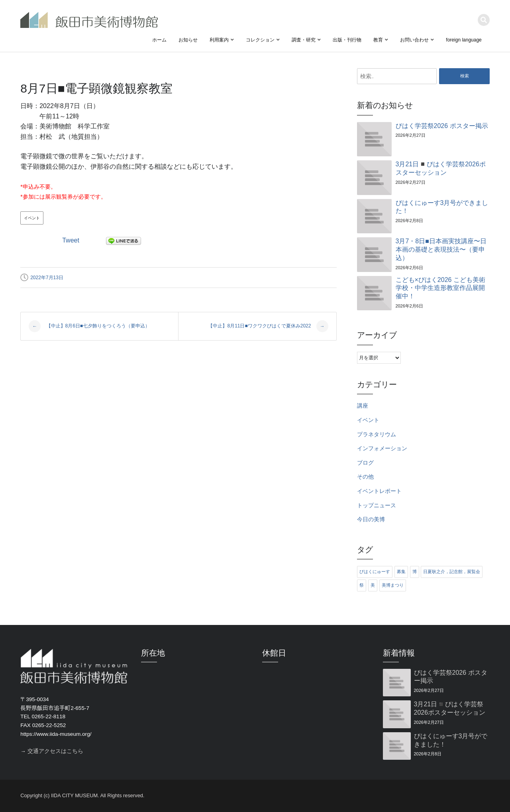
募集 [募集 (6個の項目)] (401, 572)
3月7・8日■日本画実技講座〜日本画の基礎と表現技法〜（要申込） (441, 249)
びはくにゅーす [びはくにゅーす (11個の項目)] (375, 572)
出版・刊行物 (347, 40)
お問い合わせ (414, 40)
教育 (378, 40)
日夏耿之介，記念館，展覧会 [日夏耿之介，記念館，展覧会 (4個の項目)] (452, 572)
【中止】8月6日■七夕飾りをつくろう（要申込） (89, 326)
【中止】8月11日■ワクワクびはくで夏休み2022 (268, 326)
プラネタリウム (377, 435)
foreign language (464, 40)
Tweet (71, 240)
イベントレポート (379, 491)
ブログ (365, 463)
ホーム (159, 40)
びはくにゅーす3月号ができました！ (442, 207)
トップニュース (377, 506)
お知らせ (188, 40)
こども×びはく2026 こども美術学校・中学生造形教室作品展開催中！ (440, 288)
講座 (363, 406)
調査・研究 (304, 40)
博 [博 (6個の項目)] (415, 572)
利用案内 (219, 40)
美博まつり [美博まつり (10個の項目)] (393, 585)
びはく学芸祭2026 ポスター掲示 (442, 126)
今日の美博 (371, 519)
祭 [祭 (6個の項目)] (362, 585)
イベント (32, 218)
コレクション (260, 40)
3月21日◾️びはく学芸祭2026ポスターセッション (441, 168)
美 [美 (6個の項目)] (373, 585)
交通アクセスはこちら (55, 751)
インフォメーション (382, 448)
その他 (365, 477)
